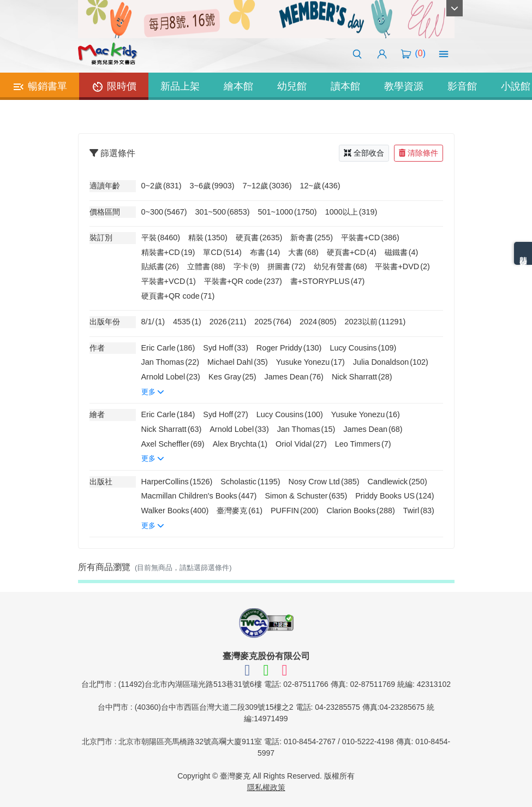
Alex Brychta (240, 444)
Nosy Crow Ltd (324, 482)
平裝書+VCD (169, 281)
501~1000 (288, 212)
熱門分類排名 (523, 253)
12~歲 (320, 186)
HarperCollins (177, 482)
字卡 (247, 266)
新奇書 (312, 238)
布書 (265, 252)
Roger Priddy (289, 348)
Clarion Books (361, 511)
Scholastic (250, 482)
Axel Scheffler (173, 444)
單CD (222, 252)
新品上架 (180, 86)
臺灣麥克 (240, 511)
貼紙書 (160, 266)
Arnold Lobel (171, 377)
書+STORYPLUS (328, 281)
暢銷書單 (40, 87)
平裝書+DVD (402, 266)
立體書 (206, 266)
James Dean (294, 377)
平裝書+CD (370, 238)
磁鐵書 (402, 252)
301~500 (223, 212)
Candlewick (397, 482)
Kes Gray (232, 377)
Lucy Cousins (363, 348)
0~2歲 (162, 186)
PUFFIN (295, 511)
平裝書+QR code (243, 281)
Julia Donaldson (391, 362)
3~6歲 (212, 186)
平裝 (161, 238)
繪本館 (238, 86)
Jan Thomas (171, 362)
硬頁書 (259, 238)
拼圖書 (286, 266)
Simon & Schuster (306, 496)
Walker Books (175, 511)
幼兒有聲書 (340, 266)
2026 (228, 322)
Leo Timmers (363, 444)
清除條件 (419, 153)
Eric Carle (168, 348)
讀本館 (345, 86)
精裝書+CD (168, 252)
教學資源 (404, 86)
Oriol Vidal (301, 444)
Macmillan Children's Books (199, 496)
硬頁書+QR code (178, 296)
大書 (303, 252)
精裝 (208, 238)
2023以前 (375, 322)
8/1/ (153, 322)
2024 (318, 322)
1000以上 (351, 212)
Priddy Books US (394, 496)
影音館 (462, 86)
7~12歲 (267, 186)
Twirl (419, 511)
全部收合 (364, 153)
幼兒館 (292, 86)
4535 (187, 322)
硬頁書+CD (352, 252)
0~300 (164, 212)
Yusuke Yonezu (310, 362)
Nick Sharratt (362, 377)
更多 (153, 392)
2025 (273, 322)
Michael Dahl (238, 362)
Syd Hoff (226, 348)
